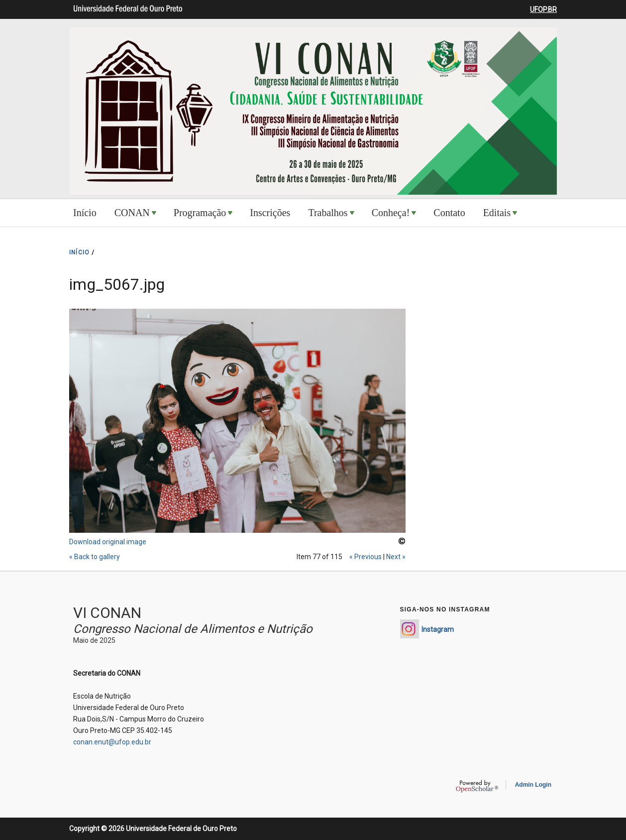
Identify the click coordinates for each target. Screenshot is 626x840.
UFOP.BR (543, 9)
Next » (396, 557)
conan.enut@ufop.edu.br (112, 742)
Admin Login (533, 785)
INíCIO (79, 252)
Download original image (108, 542)
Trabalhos (328, 213)
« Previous (365, 557)
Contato (449, 213)
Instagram (438, 629)
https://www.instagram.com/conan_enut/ (410, 629)
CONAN (132, 213)
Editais (497, 213)
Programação (200, 213)
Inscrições (270, 213)
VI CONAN (107, 613)
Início (85, 213)
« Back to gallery (95, 557)
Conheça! (391, 213)
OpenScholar (477, 786)
